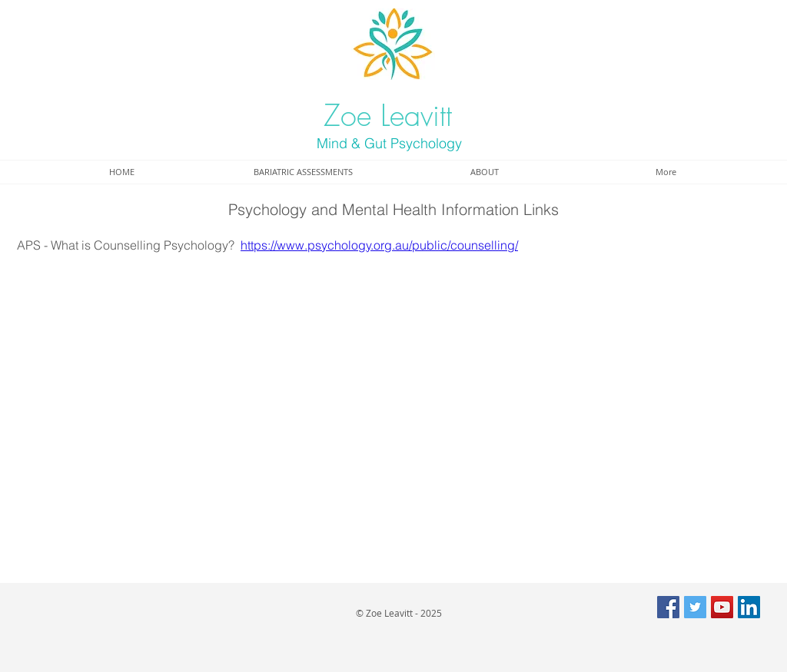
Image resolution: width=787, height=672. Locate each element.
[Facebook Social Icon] (668, 607)
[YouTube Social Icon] (722, 607)
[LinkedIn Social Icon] (749, 607)
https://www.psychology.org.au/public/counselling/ (379, 245)
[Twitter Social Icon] (695, 607)
